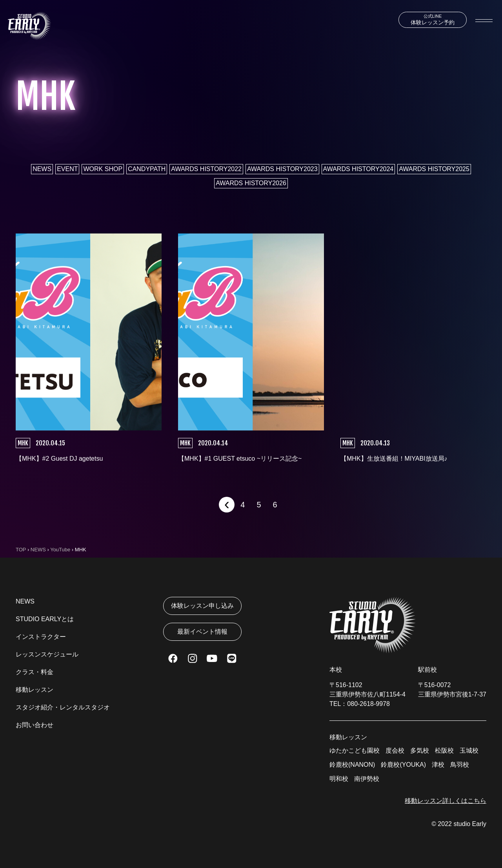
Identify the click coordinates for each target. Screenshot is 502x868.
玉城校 (469, 750)
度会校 (395, 750)
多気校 (420, 750)
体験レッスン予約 (433, 20)
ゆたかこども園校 (355, 750)
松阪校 (444, 750)
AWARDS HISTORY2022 (206, 169)
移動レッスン (35, 690)
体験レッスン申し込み (202, 606)
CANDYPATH (147, 169)
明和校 (339, 779)
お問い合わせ (35, 725)
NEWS (42, 169)
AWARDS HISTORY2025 (434, 169)
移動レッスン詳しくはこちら (446, 801)
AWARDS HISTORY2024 (358, 169)
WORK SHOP (103, 169)
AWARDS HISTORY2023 (282, 169)
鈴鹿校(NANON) (352, 765)
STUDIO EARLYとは (45, 619)
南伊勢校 (367, 779)
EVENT (67, 169)
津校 (438, 765)
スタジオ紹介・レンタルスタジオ (63, 707)
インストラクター (41, 637)
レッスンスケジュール (47, 654)
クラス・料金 (35, 672)
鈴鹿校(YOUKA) (403, 765)
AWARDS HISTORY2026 (251, 183)
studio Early (470, 824)
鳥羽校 (460, 765)
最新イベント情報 (202, 632)
